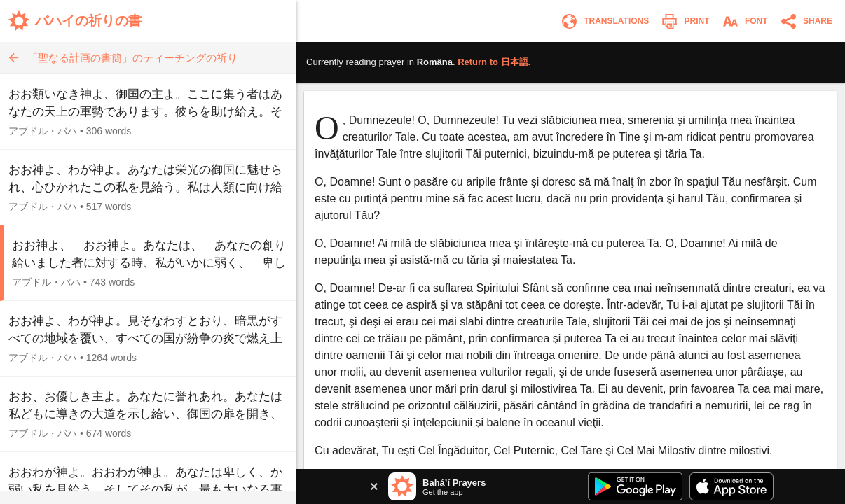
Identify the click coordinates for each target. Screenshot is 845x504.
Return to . (494, 62)
